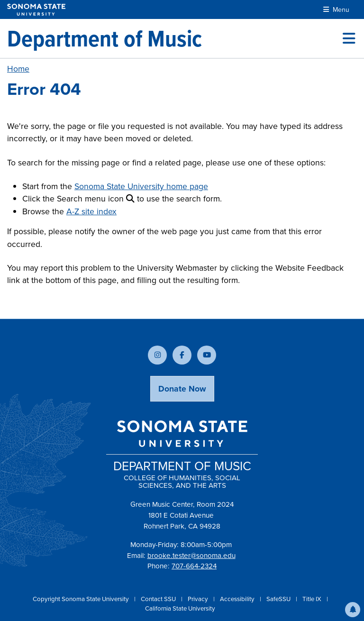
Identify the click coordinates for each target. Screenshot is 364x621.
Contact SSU (159, 599)
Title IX (313, 599)
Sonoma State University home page (141, 186)
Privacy (199, 599)
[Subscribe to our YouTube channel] (207, 355)
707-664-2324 (194, 566)
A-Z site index (91, 211)
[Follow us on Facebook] (182, 355)
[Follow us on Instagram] (157, 355)
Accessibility (238, 599)
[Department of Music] (105, 38)
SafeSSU (279, 599)
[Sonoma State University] (36, 10)
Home (18, 69)
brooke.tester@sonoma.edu (191, 556)
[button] (353, 610)
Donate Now (182, 389)
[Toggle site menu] (349, 38)
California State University (180, 608)
